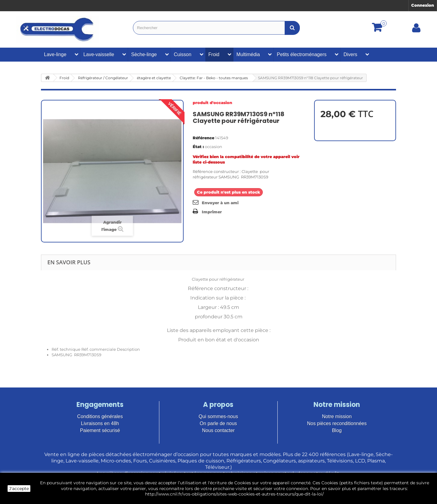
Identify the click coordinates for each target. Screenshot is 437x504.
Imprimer (212, 212)
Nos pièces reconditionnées (337, 423)
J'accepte (19, 489)
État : (198, 147)
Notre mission (337, 416)
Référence (203, 138)
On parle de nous (218, 423)
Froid (214, 54)
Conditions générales (100, 416)
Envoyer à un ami (220, 203)
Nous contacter (218, 430)
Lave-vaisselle (99, 54)
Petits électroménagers (302, 54)
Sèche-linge (144, 54)
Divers (350, 54)
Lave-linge (55, 54)
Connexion (423, 5)
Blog (337, 430)
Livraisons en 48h (100, 423)
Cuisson (183, 54)
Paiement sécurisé (100, 430)
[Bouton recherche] (292, 28)
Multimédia (248, 54)
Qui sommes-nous (218, 416)
